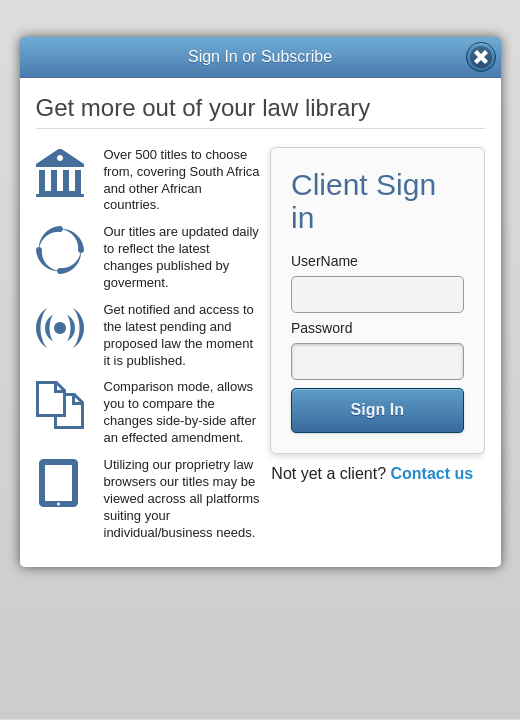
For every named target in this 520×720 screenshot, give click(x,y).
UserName (324, 261)
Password (321, 328)
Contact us (432, 473)
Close (481, 57)
